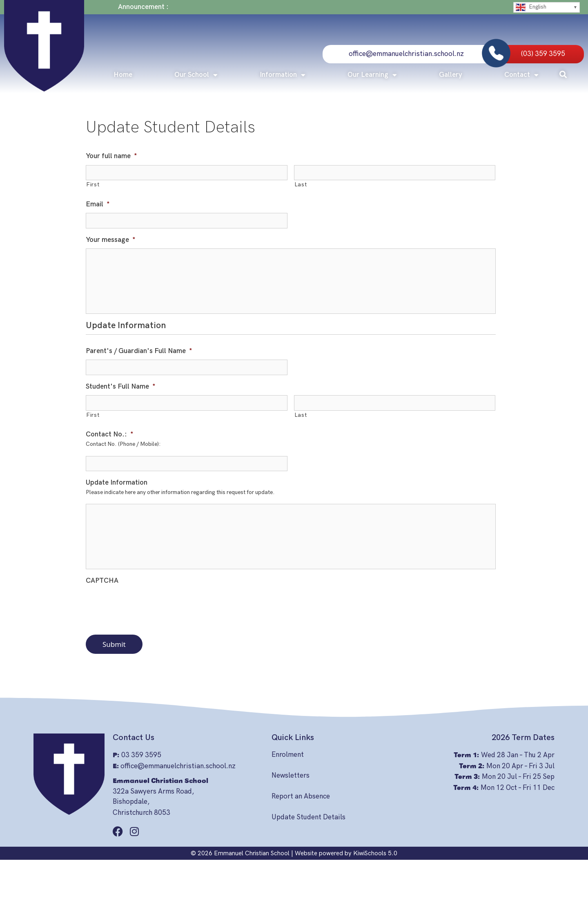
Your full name (111, 156)
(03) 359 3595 (543, 54)
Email (98, 204)
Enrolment (288, 755)
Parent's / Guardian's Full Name (139, 351)
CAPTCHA (102, 581)
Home (123, 75)
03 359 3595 (141, 755)
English (531, 7)
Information (283, 75)
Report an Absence (301, 796)
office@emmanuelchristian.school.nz (406, 54)
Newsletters (291, 776)
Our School (196, 75)
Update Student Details (308, 817)
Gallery (451, 75)
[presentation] (148, 606)
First (93, 185)
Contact (521, 75)
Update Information (117, 483)
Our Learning (372, 75)
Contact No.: (110, 434)
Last (301, 185)
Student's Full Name (121, 387)
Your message (111, 240)
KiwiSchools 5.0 (375, 853)
